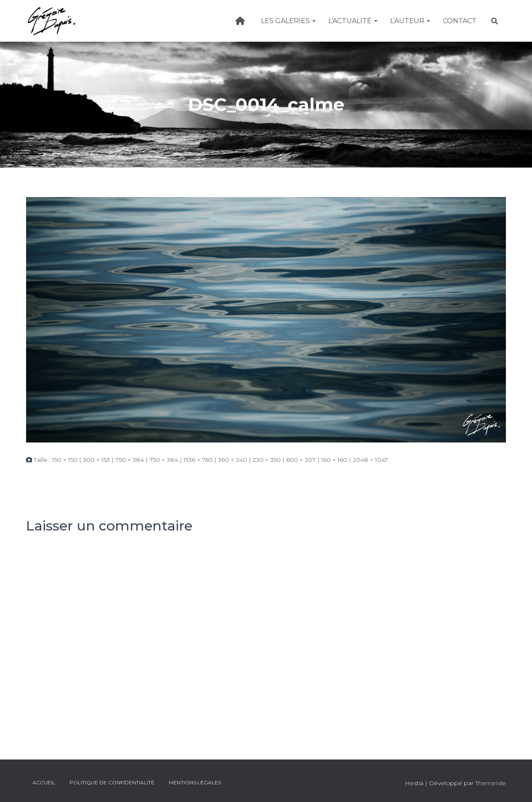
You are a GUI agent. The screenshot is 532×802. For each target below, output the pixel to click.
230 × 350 (267, 460)
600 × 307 (301, 460)
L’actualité (353, 21)
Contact (460, 21)
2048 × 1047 (370, 460)
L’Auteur (410, 21)
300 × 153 (96, 460)
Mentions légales (195, 782)
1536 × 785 (198, 460)
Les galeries (288, 21)
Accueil (44, 782)
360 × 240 (233, 460)
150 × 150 (65, 460)
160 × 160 (334, 460)
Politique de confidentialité (112, 782)
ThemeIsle (491, 783)
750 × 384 (130, 460)
